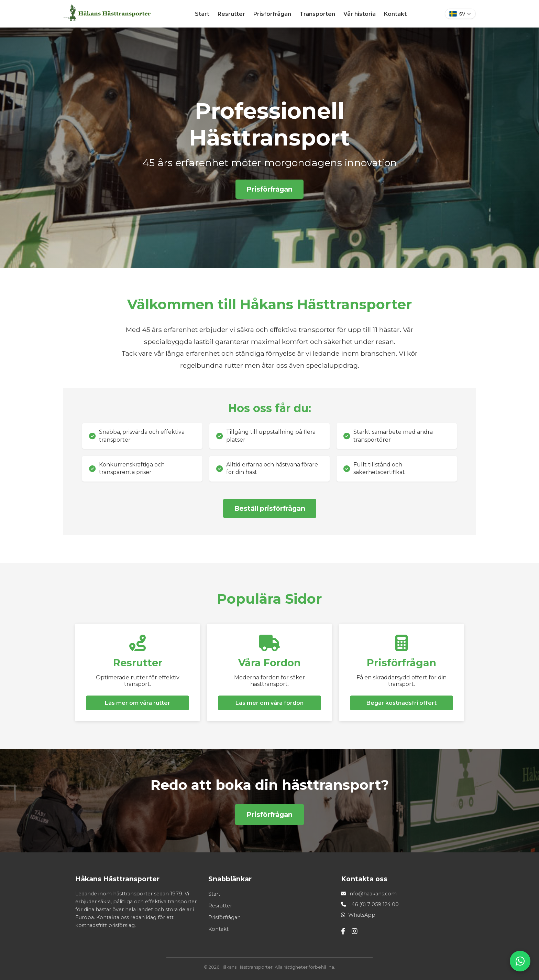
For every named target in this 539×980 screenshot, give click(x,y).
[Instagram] (355, 931)
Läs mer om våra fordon (269, 703)
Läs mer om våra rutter (137, 703)
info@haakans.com (373, 894)
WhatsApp (362, 915)
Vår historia (360, 14)
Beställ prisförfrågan (270, 508)
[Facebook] (343, 931)
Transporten (317, 14)
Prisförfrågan (272, 14)
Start (202, 14)
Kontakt (395, 14)
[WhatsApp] (520, 961)
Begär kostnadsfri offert (401, 703)
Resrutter (231, 14)
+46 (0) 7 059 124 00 (374, 904)
